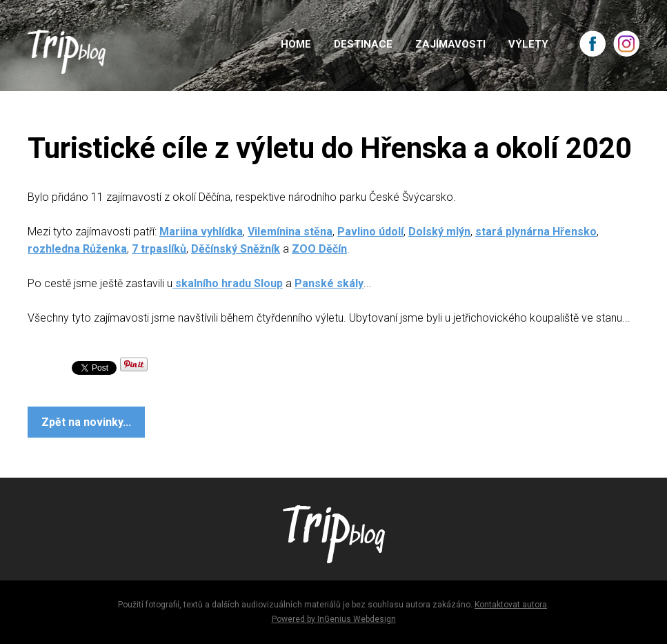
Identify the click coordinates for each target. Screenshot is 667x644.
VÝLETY (528, 44)
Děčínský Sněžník (236, 249)
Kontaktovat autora (511, 605)
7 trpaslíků (159, 249)
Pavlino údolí (370, 232)
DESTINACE (363, 44)
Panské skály (329, 283)
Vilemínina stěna (290, 232)
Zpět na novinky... (86, 422)
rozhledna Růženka (77, 249)
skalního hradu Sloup (228, 283)
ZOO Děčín (319, 249)
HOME (296, 44)
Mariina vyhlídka (201, 232)
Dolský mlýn (439, 232)
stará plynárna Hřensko (536, 232)
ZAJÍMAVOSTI (450, 44)
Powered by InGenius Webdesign (334, 619)
